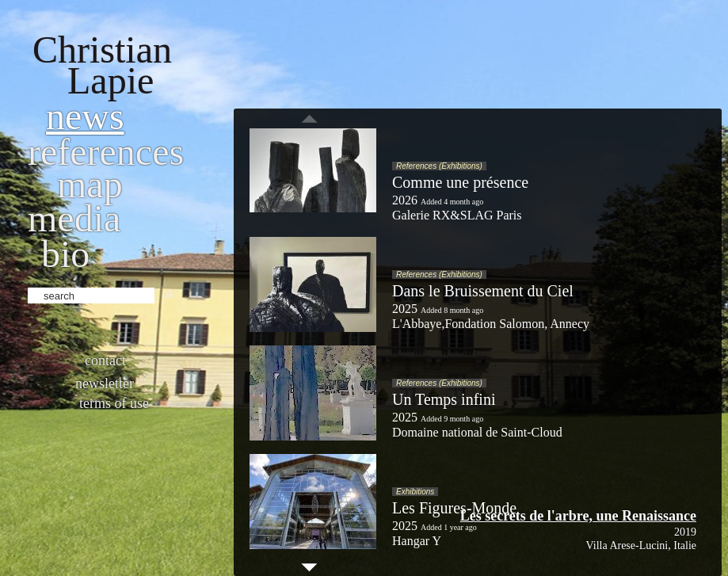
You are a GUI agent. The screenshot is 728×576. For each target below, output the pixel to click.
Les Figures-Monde (454, 508)
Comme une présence (460, 182)
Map (90, 184)
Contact (105, 360)
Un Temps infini (444, 399)
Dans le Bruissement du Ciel (483, 291)
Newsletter (105, 383)
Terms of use (114, 403)
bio (65, 254)
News (85, 116)
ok (168, 294)
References (106, 152)
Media (74, 218)
